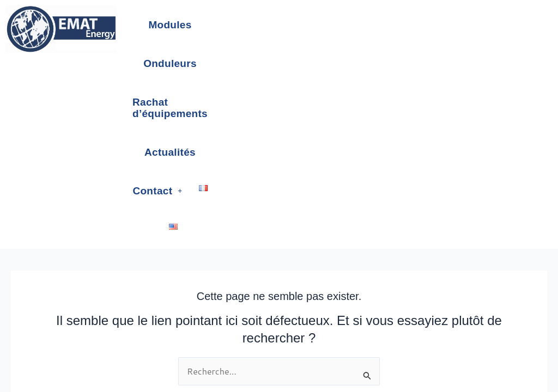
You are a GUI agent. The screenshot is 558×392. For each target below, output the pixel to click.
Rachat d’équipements (351, 25)
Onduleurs (250, 25)
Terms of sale (254, 326)
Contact (298, 63)
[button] (298, 63)
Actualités (450, 25)
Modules (186, 25)
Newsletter (300, 326)
